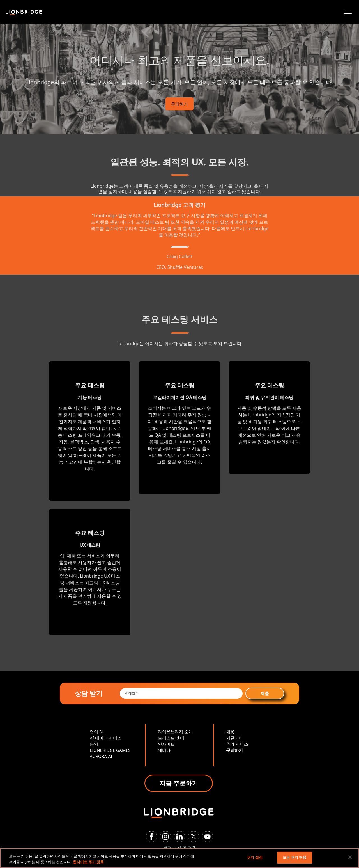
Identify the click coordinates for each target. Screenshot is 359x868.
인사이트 (166, 744)
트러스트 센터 (171, 738)
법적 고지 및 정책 (180, 848)
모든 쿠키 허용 (295, 857)
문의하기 (179, 104)
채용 (230, 732)
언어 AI (97, 732)
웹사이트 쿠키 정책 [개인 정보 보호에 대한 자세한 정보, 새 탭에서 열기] (88, 862)
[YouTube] (208, 837)
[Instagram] (165, 837)
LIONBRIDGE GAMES (110, 750)
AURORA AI (101, 756)
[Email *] (181, 693)
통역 (94, 744)
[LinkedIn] (179, 837)
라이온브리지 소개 (175, 732)
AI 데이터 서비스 (106, 738)
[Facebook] (151, 837)
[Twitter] (194, 837)
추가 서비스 (237, 744)
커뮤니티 (234, 738)
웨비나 (164, 750)
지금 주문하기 (179, 783)
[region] (179, 858)
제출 (265, 693)
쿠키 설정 (255, 857)
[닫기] (350, 857)
